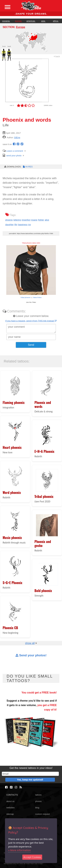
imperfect (26, 220)
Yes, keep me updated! (30, 780)
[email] (30, 774)
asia (43, 21)
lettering (17, 220)
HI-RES (28, 167)
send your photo (12, 156)
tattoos (38, 795)
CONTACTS (12, 795)
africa (56, 21)
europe (19, 21)
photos (38, 801)
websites (10, 808)
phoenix (9, 220)
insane (34, 220)
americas (31, 21)
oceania (6, 21)
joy (30, 224)
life (16, 224)
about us (10, 801)
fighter (41, 220)
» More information (20, 850)
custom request (42, 814)
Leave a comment (13, 151)
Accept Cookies (32, 857)
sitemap (10, 814)
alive (47, 220)
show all (30, 643)
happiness (23, 224)
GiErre (17, 137)
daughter (10, 224)
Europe (21, 27)
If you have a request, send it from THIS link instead (31, 321)
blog (37, 808)
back (57, 56)
